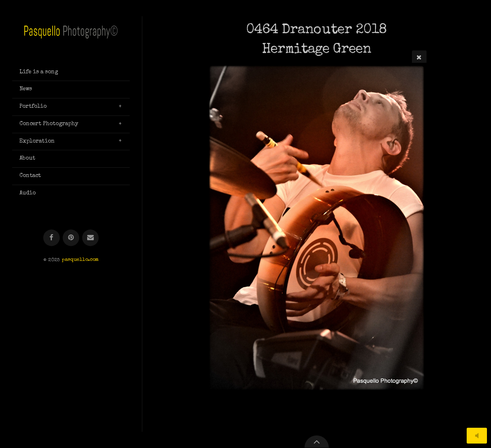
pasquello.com (80, 260)
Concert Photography (49, 124)
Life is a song (39, 72)
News (26, 89)
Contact (30, 176)
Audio (28, 193)
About (27, 158)
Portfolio (33, 107)
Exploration (37, 141)
